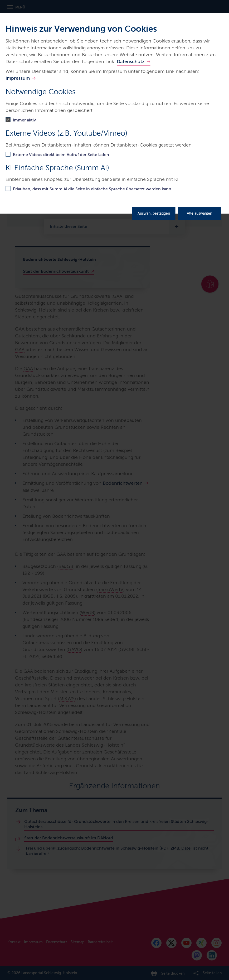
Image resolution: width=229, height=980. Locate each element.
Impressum (18, 78)
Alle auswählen (199, 213)
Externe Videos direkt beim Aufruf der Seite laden (61, 155)
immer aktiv (24, 120)
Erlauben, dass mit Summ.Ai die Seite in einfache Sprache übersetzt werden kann (92, 189)
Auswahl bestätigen (154, 213)
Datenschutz (131, 62)
